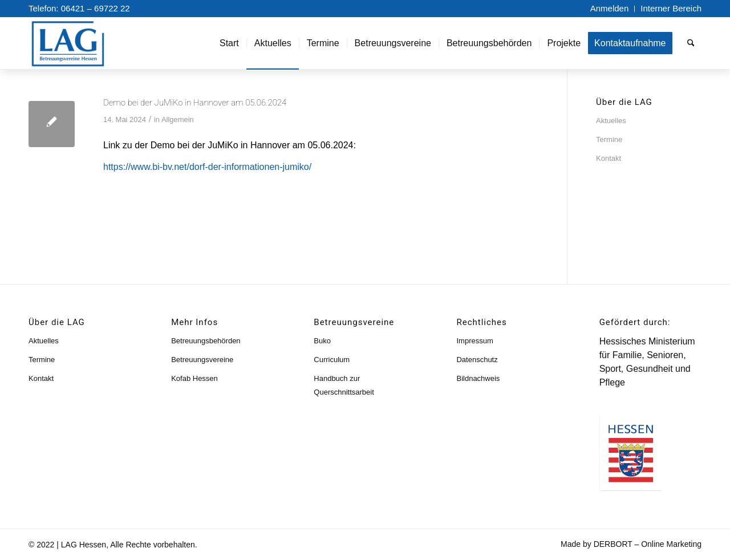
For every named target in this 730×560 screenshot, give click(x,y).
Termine (609, 139)
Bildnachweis (478, 378)
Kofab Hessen (194, 378)
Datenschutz (477, 360)
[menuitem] (610, 9)
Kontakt (609, 158)
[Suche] (691, 43)
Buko (322, 341)
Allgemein (178, 119)
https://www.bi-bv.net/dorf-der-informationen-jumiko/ (207, 167)
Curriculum (332, 360)
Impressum (474, 341)
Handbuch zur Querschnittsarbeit (344, 385)
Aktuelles (611, 121)
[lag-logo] (80, 43)
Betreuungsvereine (202, 360)
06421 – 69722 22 (96, 8)
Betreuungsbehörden (206, 341)
